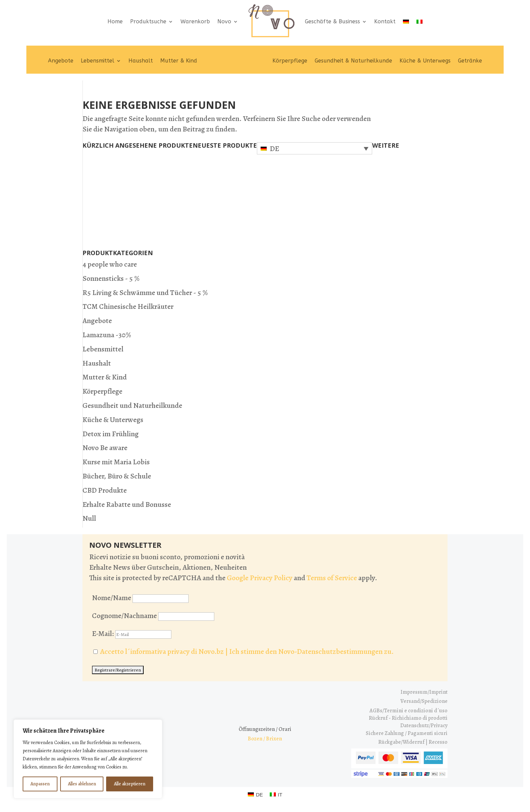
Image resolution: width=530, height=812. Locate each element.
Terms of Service (332, 578)
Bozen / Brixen (265, 739)
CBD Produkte (105, 490)
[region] (88, 759)
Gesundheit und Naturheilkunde (132, 405)
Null (89, 518)
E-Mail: (132, 634)
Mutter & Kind (179, 61)
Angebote (61, 61)
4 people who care (110, 264)
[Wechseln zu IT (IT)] (276, 794)
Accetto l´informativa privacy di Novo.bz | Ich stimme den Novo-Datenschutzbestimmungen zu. (247, 651)
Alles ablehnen (82, 784)
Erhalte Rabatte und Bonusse (127, 505)
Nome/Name (112, 598)
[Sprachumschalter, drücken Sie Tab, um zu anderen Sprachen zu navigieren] (315, 148)
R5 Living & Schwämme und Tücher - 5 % (145, 293)
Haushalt (141, 61)
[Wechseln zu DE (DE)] (255, 794)
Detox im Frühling (111, 434)
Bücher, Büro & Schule (117, 476)
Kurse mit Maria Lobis (116, 462)
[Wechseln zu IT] (419, 21)
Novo (224, 21)
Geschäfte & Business (332, 21)
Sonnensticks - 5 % (111, 278)
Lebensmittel (98, 61)
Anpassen (40, 784)
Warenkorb (195, 21)
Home (115, 21)
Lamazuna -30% (107, 335)
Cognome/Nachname (124, 616)
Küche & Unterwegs (425, 61)
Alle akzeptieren (130, 784)
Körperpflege (290, 61)
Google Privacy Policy (260, 578)
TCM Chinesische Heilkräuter (128, 306)
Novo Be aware (105, 448)
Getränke (470, 61)
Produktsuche (148, 21)
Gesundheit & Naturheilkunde (353, 61)
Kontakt (385, 21)
